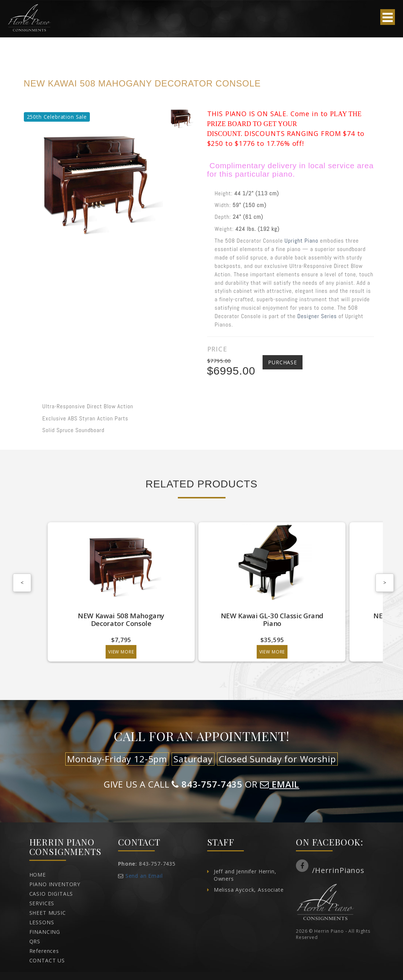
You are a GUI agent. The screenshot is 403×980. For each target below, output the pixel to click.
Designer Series (317, 316)
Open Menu (388, 17)
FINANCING (45, 932)
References (44, 951)
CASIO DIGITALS (51, 894)
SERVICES (42, 903)
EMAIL (280, 784)
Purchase (283, 362)
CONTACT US (47, 960)
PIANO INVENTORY (55, 884)
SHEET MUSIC (48, 913)
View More (91, 652)
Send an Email (144, 876)
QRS (35, 941)
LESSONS (42, 922)
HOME (38, 875)
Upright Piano (301, 241)
